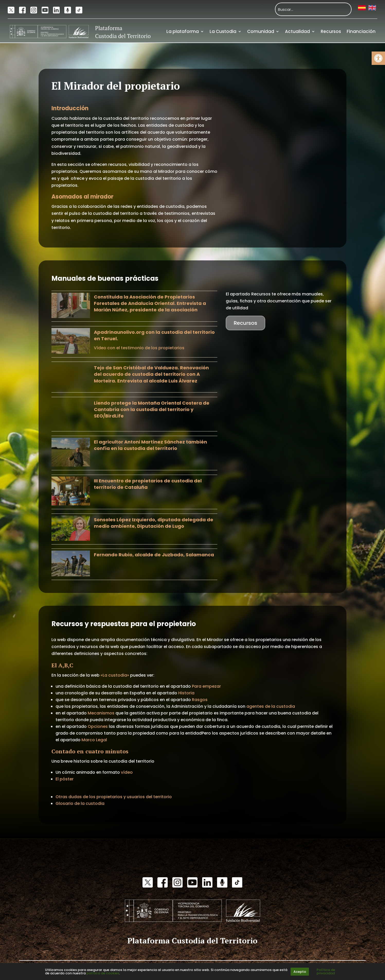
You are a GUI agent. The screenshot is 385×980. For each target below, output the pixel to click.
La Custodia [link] (223, 31)
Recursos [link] (331, 31)
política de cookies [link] (103, 973)
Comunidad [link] (261, 31)
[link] (378, 58)
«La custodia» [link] (115, 675)
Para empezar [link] (206, 686)
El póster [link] (65, 779)
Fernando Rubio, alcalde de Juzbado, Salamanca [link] (154, 555)
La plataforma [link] (183, 31)
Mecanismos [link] (102, 713)
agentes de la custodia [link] (271, 706)
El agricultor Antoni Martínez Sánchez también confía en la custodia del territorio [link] (150, 445)
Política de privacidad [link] (326, 972)
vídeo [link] (127, 772)
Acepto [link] (300, 972)
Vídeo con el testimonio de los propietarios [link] (139, 348)
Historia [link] (186, 693)
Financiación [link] (361, 31)
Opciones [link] (98, 726)
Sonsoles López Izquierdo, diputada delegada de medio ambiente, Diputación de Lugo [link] (154, 523)
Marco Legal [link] (94, 740)
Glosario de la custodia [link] (80, 803)
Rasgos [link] (200, 700)
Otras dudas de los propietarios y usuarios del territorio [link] (114, 797)
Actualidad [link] (297, 31)
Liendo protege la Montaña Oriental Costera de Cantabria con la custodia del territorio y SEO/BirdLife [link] (152, 409)
